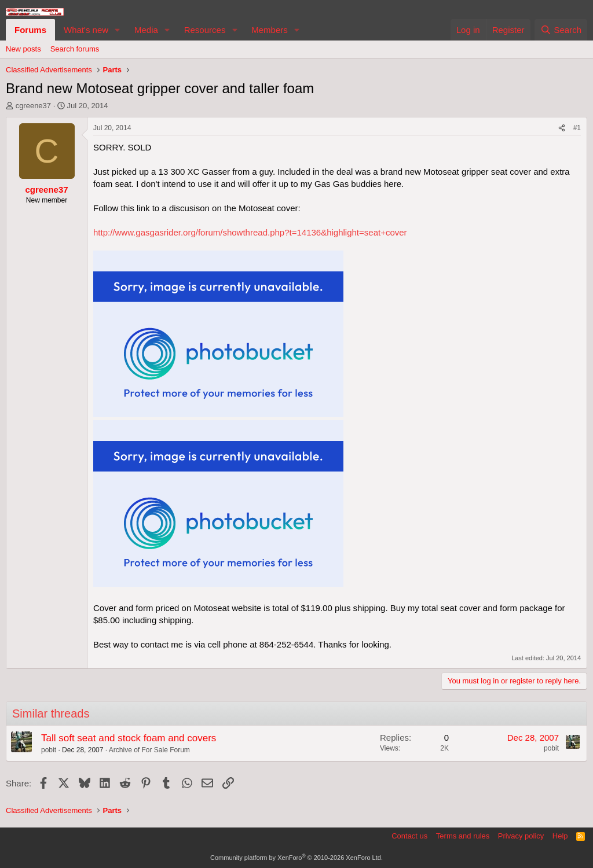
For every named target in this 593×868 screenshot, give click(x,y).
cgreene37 (33, 106)
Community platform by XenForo (296, 858)
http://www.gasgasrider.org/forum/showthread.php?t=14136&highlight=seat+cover (250, 232)
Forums (30, 30)
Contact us (409, 836)
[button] (118, 30)
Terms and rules (463, 836)
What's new (86, 30)
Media (146, 30)
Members (270, 30)
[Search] (561, 30)
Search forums (75, 49)
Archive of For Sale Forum (149, 750)
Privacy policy (521, 836)
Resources (205, 30)
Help (560, 836)
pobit (49, 750)
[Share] (562, 128)
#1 (577, 128)
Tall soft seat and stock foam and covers (129, 738)
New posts (23, 49)
